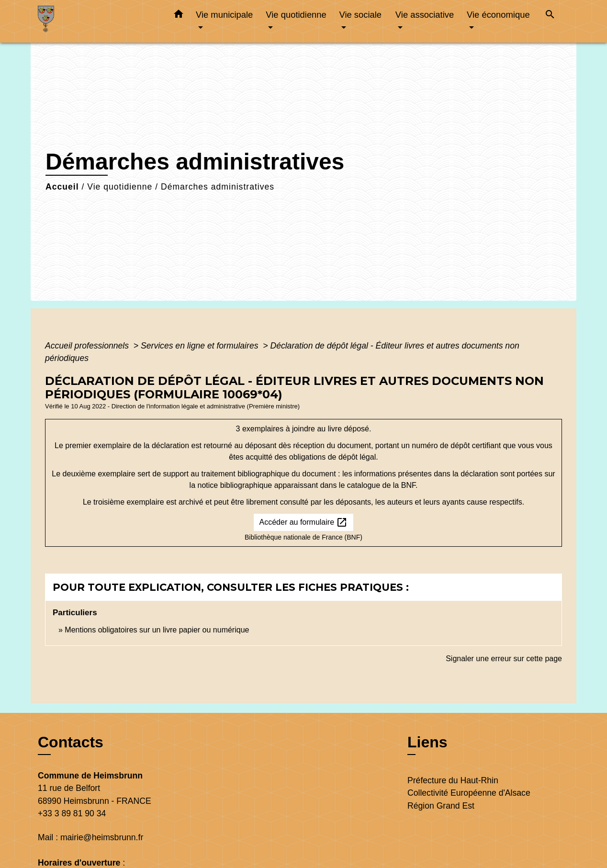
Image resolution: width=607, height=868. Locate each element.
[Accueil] (98, 21)
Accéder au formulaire (304, 522)
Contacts (71, 742)
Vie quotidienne (120, 187)
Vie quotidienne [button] (296, 15)
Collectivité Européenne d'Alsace (469, 793)
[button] (179, 16)
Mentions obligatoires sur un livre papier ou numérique (157, 630)
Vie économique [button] (498, 15)
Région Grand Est (441, 806)
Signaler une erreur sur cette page (504, 659)
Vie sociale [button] (360, 15)
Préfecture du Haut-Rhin (453, 780)
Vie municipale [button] (224, 15)
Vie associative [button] (425, 15)
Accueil (62, 187)
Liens (427, 742)
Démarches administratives (218, 187)
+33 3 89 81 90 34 (72, 813)
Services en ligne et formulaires (201, 346)
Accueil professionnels (88, 346)
